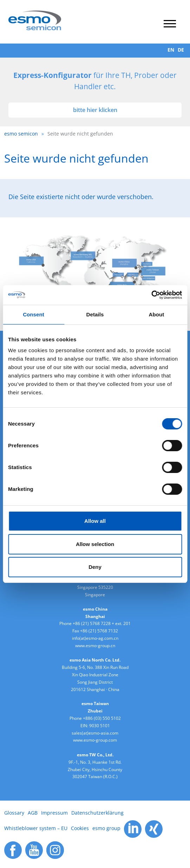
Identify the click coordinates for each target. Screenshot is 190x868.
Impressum (54, 813)
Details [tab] (95, 314)
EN (171, 50)
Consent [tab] (34, 314)
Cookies (80, 828)
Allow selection (95, 544)
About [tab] (157, 314)
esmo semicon (21, 134)
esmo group (106, 828)
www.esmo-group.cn (95, 646)
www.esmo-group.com (95, 740)
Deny (95, 567)
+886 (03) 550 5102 (102, 718)
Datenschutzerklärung (97, 813)
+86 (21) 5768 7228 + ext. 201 (102, 623)
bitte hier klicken (95, 110)
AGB (33, 813)
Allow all (95, 521)
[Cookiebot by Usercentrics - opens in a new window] (151, 295)
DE (181, 50)
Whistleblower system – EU (36, 828)
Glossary (14, 813)
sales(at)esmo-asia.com (95, 733)
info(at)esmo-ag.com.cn (95, 638)
